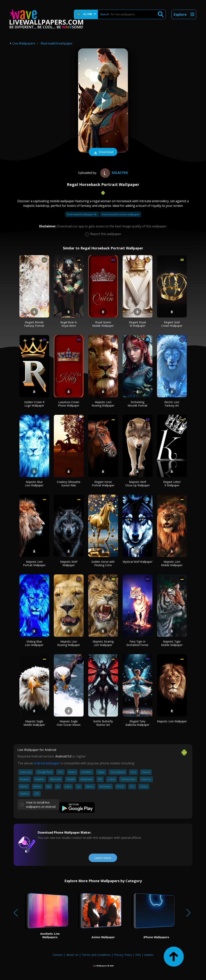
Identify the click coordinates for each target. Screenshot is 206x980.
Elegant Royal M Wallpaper (137, 324)
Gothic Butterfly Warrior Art (103, 723)
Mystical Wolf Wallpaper (137, 562)
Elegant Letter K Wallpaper (172, 484)
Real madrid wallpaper (57, 43)
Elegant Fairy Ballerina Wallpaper (137, 723)
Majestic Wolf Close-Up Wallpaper (137, 484)
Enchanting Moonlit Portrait (137, 404)
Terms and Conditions (96, 955)
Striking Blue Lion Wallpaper (34, 643)
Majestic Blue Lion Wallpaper (34, 484)
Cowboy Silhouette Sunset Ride (69, 484)
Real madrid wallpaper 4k (82, 214)
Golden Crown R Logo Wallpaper (34, 404)
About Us (72, 955)
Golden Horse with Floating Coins (103, 563)
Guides (149, 955)
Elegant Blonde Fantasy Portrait (34, 324)
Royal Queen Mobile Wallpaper (103, 324)
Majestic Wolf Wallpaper (69, 563)
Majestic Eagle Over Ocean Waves (69, 723)
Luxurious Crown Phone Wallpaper (69, 404)
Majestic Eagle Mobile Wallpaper (34, 723)
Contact (58, 955)
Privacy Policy (123, 955)
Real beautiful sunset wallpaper (120, 214)
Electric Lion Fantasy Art (172, 404)
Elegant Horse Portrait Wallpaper (103, 484)
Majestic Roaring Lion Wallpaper (103, 643)
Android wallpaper (47, 763)
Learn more (103, 858)
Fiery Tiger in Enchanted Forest (137, 643)
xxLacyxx (114, 173)
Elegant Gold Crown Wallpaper (172, 324)
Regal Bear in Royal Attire (69, 324)
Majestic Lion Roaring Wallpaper (103, 404)
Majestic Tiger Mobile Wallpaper (172, 643)
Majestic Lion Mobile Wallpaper (172, 563)
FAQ (138, 955)
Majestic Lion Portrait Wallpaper (34, 563)
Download (103, 152)
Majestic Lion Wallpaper (172, 721)
